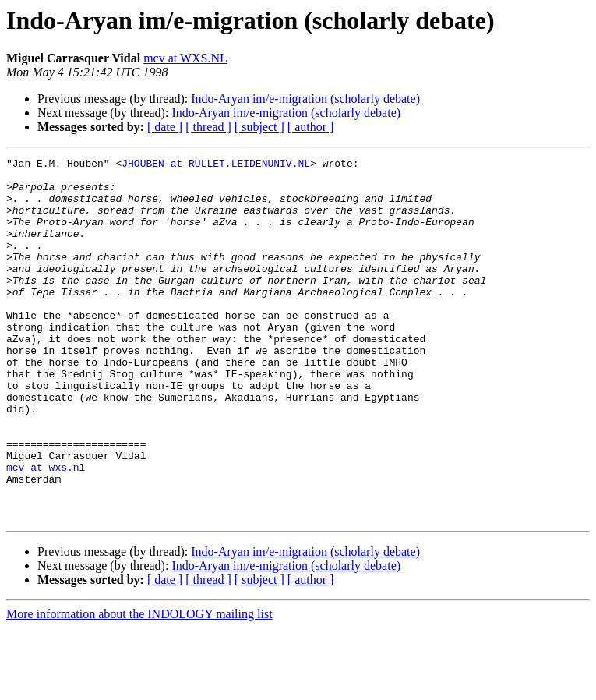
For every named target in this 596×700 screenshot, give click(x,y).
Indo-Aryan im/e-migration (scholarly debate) (305, 99)
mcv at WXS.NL (185, 58)
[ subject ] (259, 127)
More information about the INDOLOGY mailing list (139, 686)
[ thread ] (208, 127)
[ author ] (311, 127)
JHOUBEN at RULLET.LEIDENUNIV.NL (216, 165)
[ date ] (165, 127)
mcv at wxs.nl (46, 530)
